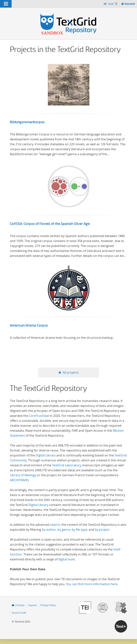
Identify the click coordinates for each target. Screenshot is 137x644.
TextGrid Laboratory (66, 465)
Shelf (113, 4)
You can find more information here (92, 584)
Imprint (32, 605)
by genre (64, 530)
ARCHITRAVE (19, 480)
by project (102, 530)
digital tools (67, 559)
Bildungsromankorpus (27, 122)
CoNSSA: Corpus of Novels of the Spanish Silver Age (50, 224)
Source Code (19, 613)
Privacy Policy (48, 605)
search (55, 525)
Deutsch (130, 4)
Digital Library (46, 455)
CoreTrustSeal (39, 416)
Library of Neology (23, 475)
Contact (20, 605)
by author (49, 530)
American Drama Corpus (29, 325)
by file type (79, 530)
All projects (71, 372)
